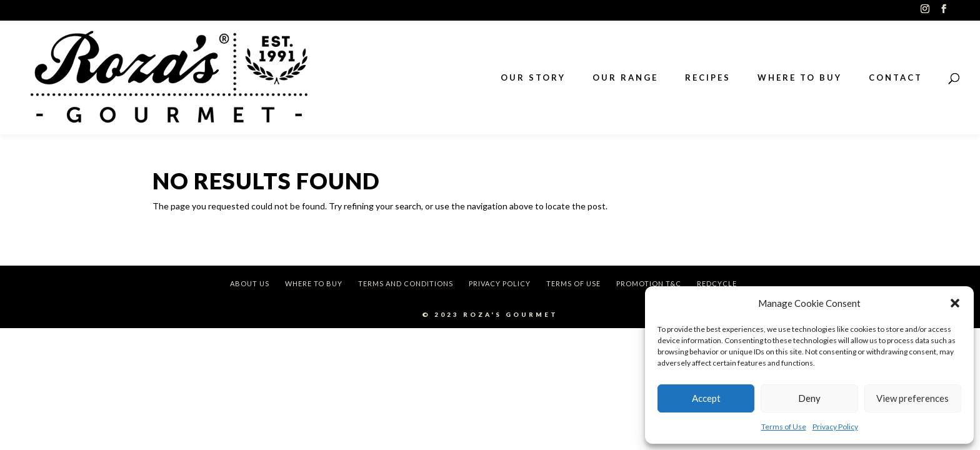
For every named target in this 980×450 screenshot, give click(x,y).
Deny (809, 398)
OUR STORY (533, 78)
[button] (955, 303)
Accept (706, 398)
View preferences (912, 398)
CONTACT (896, 78)
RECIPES (708, 78)
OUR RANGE (625, 78)
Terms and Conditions (406, 283)
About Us (250, 283)
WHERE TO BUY (800, 78)
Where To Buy (314, 283)
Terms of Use (784, 427)
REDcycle (717, 283)
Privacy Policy (835, 427)
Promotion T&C (649, 283)
